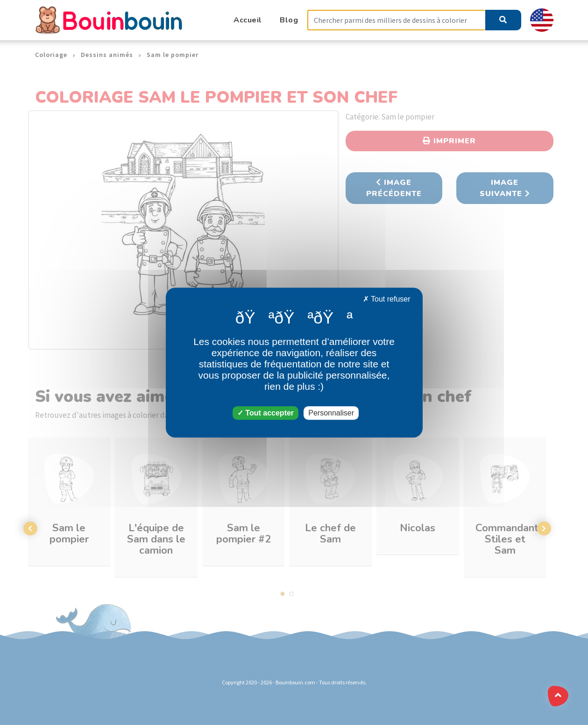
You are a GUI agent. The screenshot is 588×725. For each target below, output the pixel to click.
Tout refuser (387, 299)
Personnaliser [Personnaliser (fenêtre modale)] (331, 413)
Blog (289, 20)
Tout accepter (266, 413)
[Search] (397, 20)
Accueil (248, 20)
